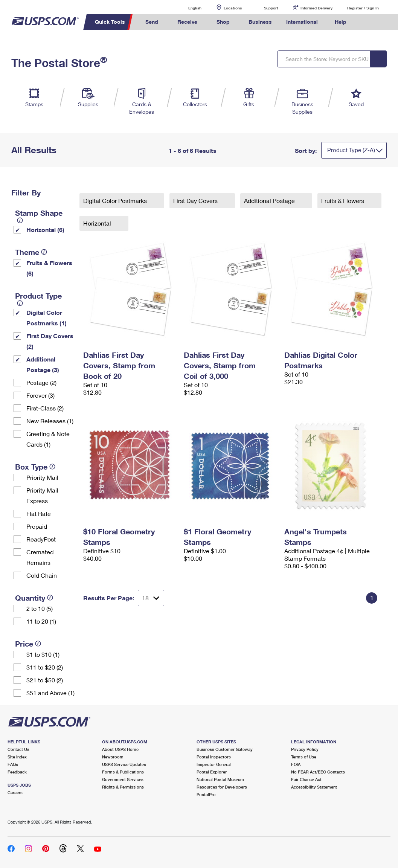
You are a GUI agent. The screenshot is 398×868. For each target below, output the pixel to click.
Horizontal (98, 223)
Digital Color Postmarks (116, 201)
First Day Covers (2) (50, 341)
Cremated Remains (40, 557)
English (187, 8)
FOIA (296, 764)
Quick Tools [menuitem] (110, 22)
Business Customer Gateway (225, 749)
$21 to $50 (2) (45, 680)
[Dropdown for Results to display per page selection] (151, 598)
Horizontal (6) (45, 230)
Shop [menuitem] (223, 22)
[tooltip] (20, 220)
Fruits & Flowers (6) (49, 268)
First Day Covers (196, 201)
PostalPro (206, 794)
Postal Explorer (212, 772)
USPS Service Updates (124, 764)
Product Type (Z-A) (351, 150)
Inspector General (214, 764)
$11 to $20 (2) (45, 667)
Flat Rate (39, 513)
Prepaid (37, 526)
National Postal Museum (220, 779)
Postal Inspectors (214, 757)
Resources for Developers (222, 787)
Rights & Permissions (123, 787)
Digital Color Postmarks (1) (47, 318)
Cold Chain (42, 575)
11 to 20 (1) (41, 621)
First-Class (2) (45, 408)
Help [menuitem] (341, 22)
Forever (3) (40, 395)
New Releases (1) (50, 421)
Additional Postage (270, 201)
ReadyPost (41, 539)
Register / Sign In (363, 8)
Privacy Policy (305, 749)
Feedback (17, 772)
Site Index (17, 757)
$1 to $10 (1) (43, 654)
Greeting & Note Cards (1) (48, 439)
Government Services (123, 779)
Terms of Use (304, 757)
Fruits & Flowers (343, 201)
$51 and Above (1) (50, 693)
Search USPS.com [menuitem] (366, 22)
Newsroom (113, 757)
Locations (233, 8)
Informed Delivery (316, 8)
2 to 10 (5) (40, 608)
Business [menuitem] (260, 22)
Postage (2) (41, 382)
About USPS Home (120, 749)
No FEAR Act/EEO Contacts (318, 772)
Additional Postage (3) (43, 364)
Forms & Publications (123, 772)
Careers (15, 792)
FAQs (13, 764)
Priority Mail (42, 477)
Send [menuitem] (152, 22)
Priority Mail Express (42, 495)
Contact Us (18, 749)
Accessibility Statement (314, 787)
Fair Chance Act (306, 779)
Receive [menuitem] (187, 22)
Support (271, 8)
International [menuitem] (302, 22)
